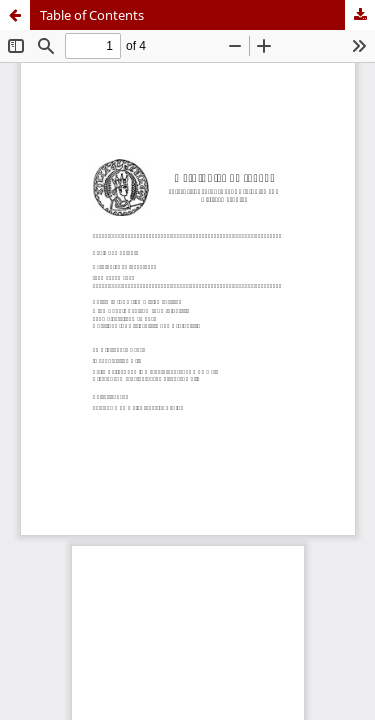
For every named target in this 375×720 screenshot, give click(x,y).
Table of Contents (92, 15)
